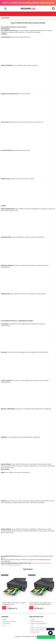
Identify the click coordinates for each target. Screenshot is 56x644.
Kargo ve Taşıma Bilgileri (38, 630)
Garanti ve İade (35, 632)
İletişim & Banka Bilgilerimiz (39, 624)
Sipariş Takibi (6, 624)
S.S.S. (4, 626)
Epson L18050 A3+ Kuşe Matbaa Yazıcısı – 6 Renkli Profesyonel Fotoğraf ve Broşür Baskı (41, 604)
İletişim (5, 619)
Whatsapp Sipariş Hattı (9, 622)
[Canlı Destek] (50, 633)
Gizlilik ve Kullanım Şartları (38, 628)
